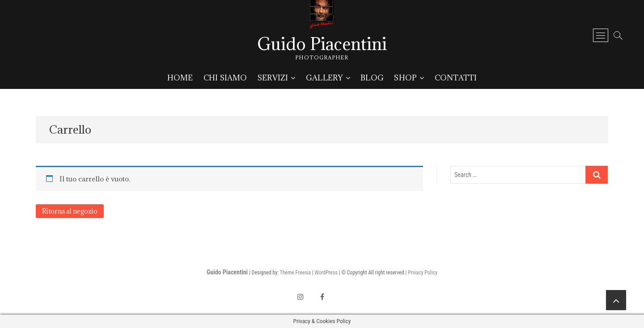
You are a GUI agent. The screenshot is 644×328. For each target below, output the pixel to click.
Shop (405, 78)
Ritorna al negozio (70, 211)
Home (180, 78)
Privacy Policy (423, 273)
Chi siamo (225, 78)
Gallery (324, 78)
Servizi (273, 78)
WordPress (326, 273)
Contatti (456, 78)
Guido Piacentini (322, 44)
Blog (372, 78)
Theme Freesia (295, 273)
